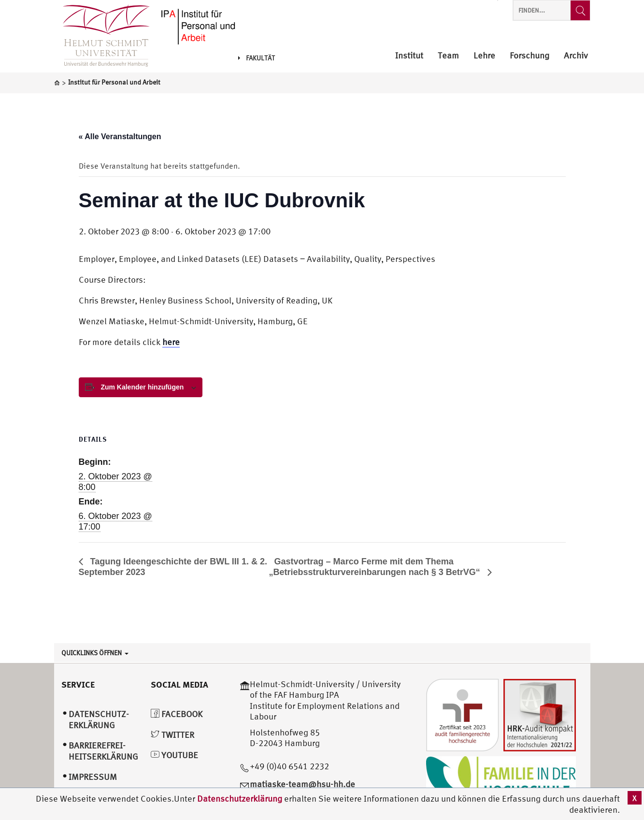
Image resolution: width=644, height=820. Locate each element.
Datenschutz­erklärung (99, 719)
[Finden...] (580, 10)
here (171, 342)
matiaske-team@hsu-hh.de (302, 784)
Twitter (172, 735)
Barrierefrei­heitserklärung (103, 751)
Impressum (93, 777)
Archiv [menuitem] (576, 56)
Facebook (177, 714)
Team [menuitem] (448, 56)
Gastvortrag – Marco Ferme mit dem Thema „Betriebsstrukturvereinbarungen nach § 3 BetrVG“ (376, 567)
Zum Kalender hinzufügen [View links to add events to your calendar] (142, 387)
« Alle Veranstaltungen (120, 137)
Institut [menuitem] (409, 56)
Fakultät (257, 58)
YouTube (174, 755)
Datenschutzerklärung (240, 798)
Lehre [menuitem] (484, 56)
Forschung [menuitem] (530, 56)
